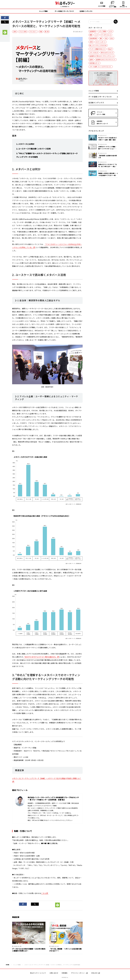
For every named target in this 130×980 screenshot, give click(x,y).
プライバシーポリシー (79, 973)
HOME (8, 965)
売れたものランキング (107, 52)
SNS (106, 38)
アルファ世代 (23, 32)
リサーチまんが (94, 52)
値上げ (110, 49)
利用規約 (65, 973)
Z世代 (15, 32)
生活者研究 (93, 31)
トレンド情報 (17, 965)
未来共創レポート (94, 63)
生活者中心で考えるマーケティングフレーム (102, 56)
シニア (97, 35)
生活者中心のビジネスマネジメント (106, 60)
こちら (44, 893)
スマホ (110, 31)
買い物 (47, 32)
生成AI (91, 60)
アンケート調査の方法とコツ (97, 49)
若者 (41, 32)
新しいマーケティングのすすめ (98, 45)
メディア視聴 (102, 31)
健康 (91, 35)
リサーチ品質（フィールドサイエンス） (101, 67)
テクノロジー (33, 32)
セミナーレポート (101, 42)
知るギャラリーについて (38, 973)
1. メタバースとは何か (25, 144)
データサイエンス (106, 35)
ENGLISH (96, 973)
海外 (101, 38)
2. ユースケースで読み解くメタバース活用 (33, 149)
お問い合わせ (54, 973)
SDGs (112, 38)
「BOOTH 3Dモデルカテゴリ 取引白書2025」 (40, 657)
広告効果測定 (93, 38)
